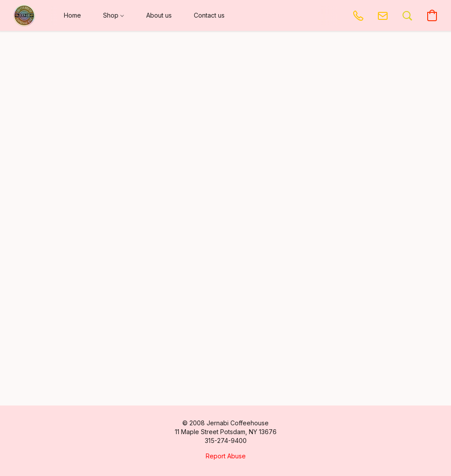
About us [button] (159, 15)
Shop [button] (113, 15)
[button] (24, 15)
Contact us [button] (209, 15)
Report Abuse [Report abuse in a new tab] (226, 456)
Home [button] (72, 15)
